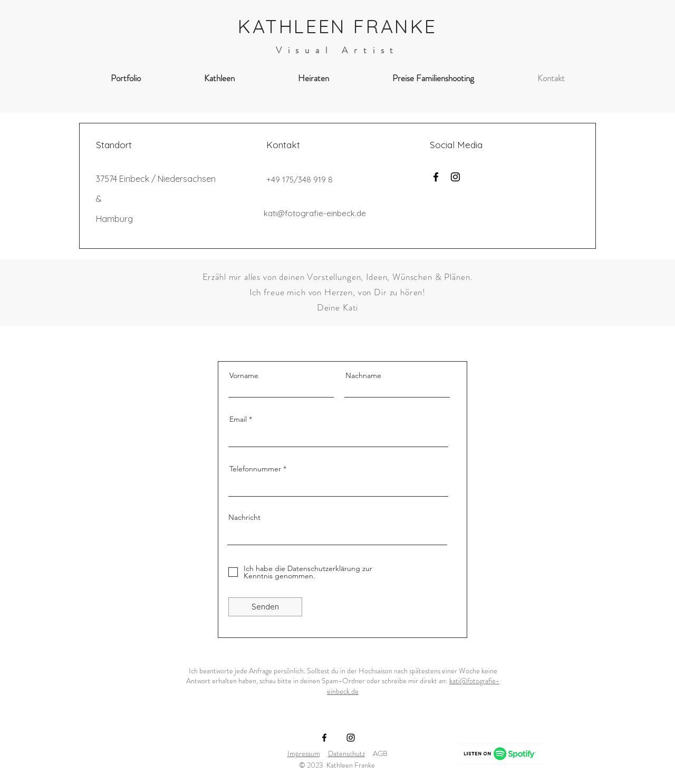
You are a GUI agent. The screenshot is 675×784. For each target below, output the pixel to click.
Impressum (304, 753)
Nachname (363, 375)
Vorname (244, 375)
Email (238, 419)
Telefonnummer (255, 469)
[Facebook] (436, 177)
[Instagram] (455, 177)
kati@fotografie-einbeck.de (315, 213)
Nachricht (244, 517)
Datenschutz (346, 753)
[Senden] (265, 607)
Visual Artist (338, 50)
